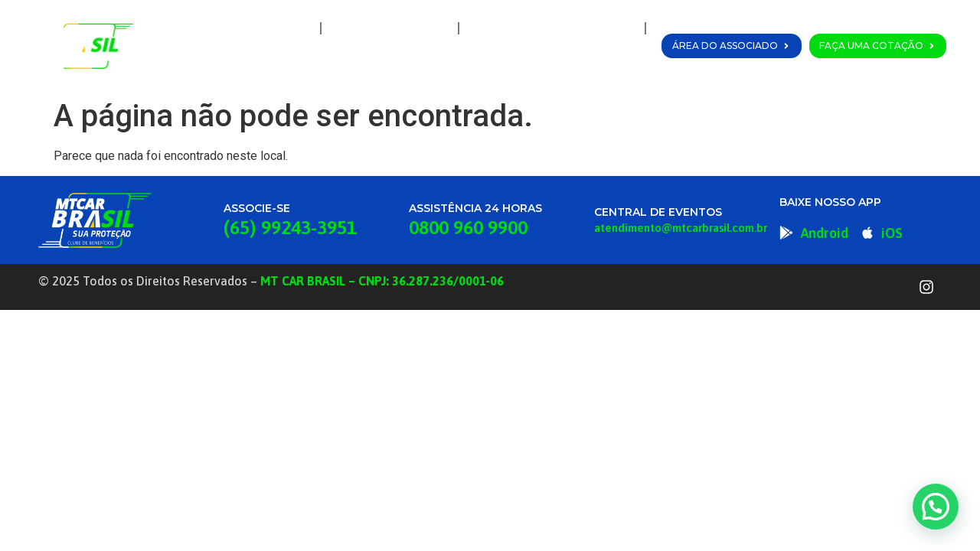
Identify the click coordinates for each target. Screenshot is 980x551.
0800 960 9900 (468, 227)
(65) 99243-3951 (290, 227)
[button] (936, 507)
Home (283, 28)
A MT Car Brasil (390, 28)
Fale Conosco (593, 64)
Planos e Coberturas (552, 28)
